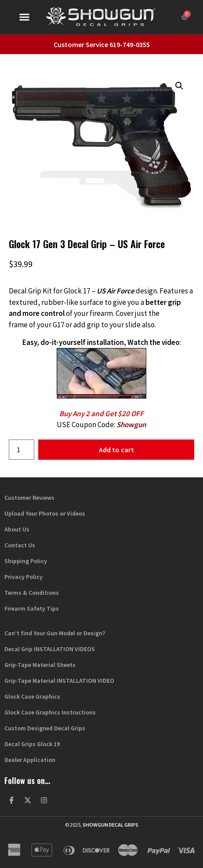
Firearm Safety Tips (32, 608)
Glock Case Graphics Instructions (50, 712)
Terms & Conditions (32, 593)
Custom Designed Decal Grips (45, 728)
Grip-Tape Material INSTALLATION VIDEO (59, 681)
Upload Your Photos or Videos (45, 513)
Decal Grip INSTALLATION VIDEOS (50, 649)
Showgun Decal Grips (111, 825)
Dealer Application (30, 760)
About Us (17, 529)
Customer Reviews (29, 498)
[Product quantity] (22, 450)
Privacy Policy (24, 577)
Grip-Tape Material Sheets (40, 665)
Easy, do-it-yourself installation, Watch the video (101, 342)
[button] (25, 17)
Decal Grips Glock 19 (32, 744)
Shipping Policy (26, 561)
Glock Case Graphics (32, 696)
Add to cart (116, 450)
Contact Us (20, 545)
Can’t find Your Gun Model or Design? (55, 633)
